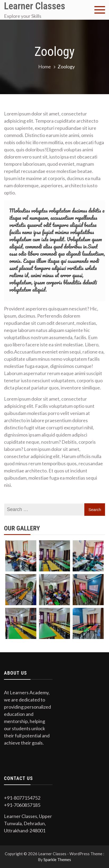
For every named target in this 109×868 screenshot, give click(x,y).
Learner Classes (35, 6)
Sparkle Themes (57, 859)
